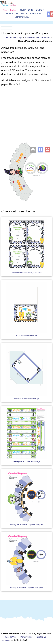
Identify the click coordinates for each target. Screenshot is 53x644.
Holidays (22, 13)
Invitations (26, 10)
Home (9, 38)
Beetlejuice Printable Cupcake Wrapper (26, 524)
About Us (6, 640)
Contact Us (42, 637)
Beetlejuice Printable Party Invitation (26, 273)
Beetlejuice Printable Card (26, 336)
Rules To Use (10, 637)
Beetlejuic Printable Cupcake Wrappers (26, 587)
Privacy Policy (26, 637)
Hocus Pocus (43, 38)
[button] (40, 150)
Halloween (30, 38)
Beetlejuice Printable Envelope (26, 399)
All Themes (10, 10)
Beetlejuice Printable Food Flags (26, 461)
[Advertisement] (25, 116)
